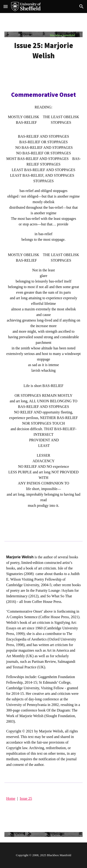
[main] (44, 51)
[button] (6, 6)
